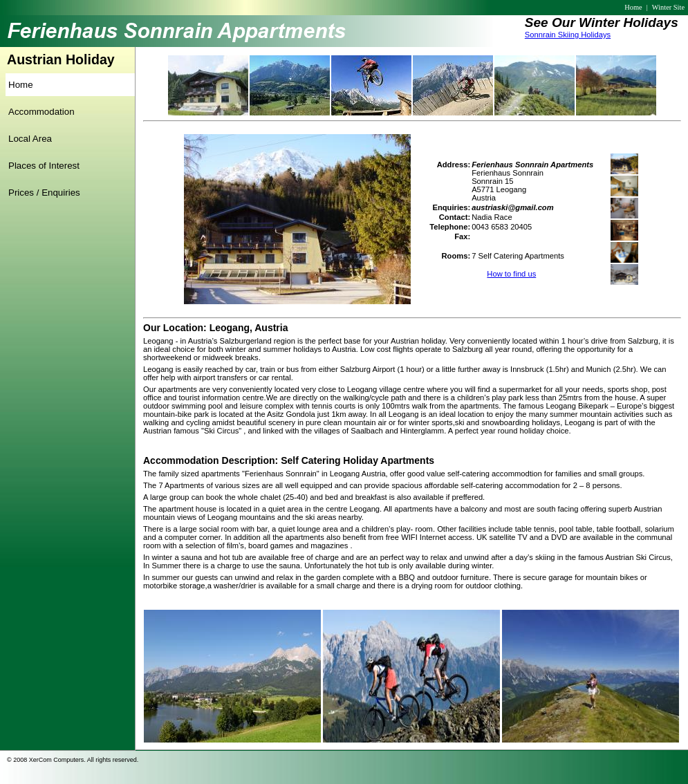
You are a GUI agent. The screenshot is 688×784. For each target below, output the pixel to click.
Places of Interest (44, 166)
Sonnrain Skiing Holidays (568, 35)
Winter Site (668, 7)
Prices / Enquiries (44, 193)
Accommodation (41, 112)
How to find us (511, 274)
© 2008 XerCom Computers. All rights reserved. (73, 760)
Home (633, 7)
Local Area (30, 139)
